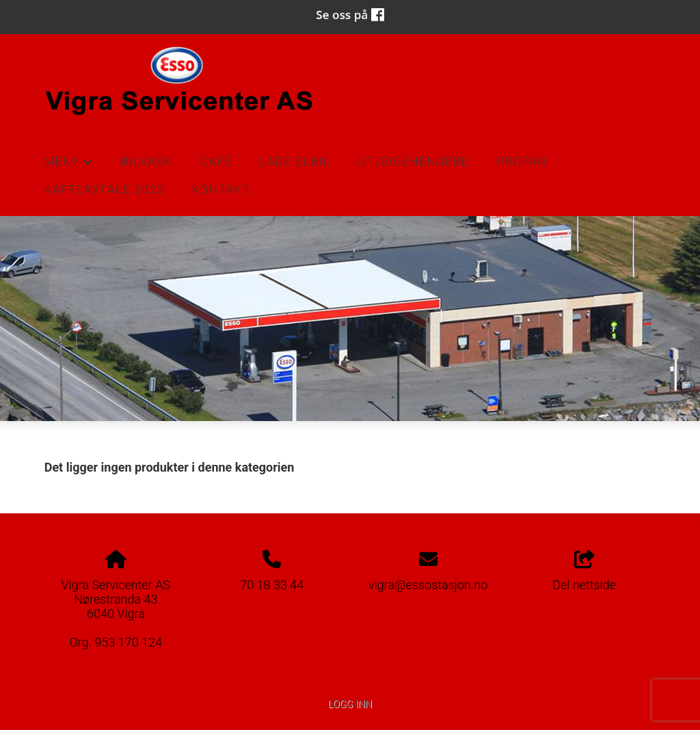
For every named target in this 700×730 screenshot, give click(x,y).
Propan (522, 162)
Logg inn (350, 704)
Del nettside (584, 571)
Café (216, 162)
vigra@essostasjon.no (428, 585)
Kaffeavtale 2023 (105, 190)
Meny (69, 165)
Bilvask (147, 162)
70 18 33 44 (272, 585)
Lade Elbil (295, 162)
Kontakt (221, 190)
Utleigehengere (413, 162)
